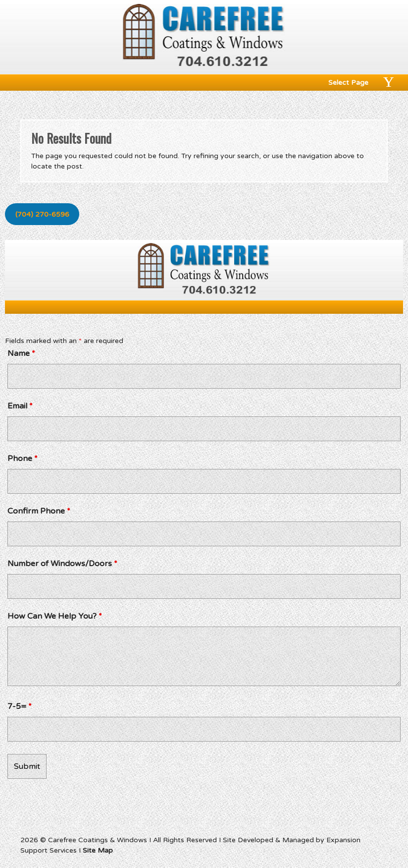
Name (21, 353)
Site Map (98, 850)
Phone (23, 459)
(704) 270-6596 (42, 214)
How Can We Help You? (55, 616)
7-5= (20, 706)
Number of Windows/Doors (62, 564)
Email (20, 406)
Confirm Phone (39, 511)
